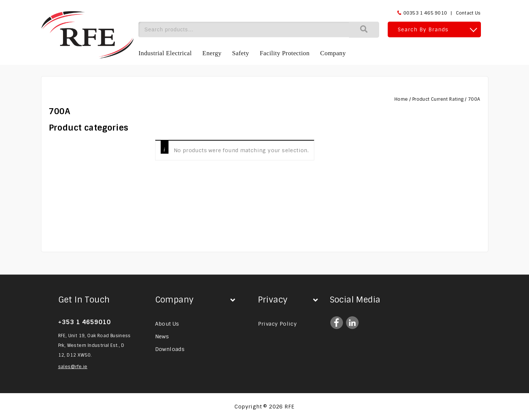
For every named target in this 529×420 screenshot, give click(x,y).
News (162, 336)
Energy (212, 53)
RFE (289, 407)
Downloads (170, 349)
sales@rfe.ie (73, 367)
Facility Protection (285, 53)
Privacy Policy (278, 324)
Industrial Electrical (165, 53)
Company (333, 53)
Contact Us (468, 13)
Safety (240, 53)
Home (401, 99)
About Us (167, 324)
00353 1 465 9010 (425, 13)
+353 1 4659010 (84, 322)
